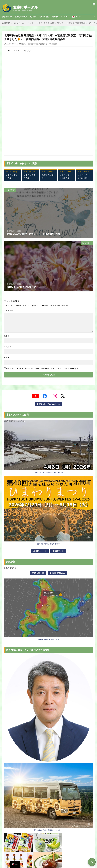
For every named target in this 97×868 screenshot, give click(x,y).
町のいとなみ (19, 23)
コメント (8, 310)
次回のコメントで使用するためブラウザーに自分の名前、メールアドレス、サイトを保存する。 (43, 369)
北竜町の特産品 (21, 17)
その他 (31, 23)
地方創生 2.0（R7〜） (61, 17)
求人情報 (33, 17)
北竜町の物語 (44, 17)
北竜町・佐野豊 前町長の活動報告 (50, 23)
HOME (7, 23)
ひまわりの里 (7, 17)
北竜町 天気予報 (10, 568)
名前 (7, 336)
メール (8, 347)
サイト (7, 358)
